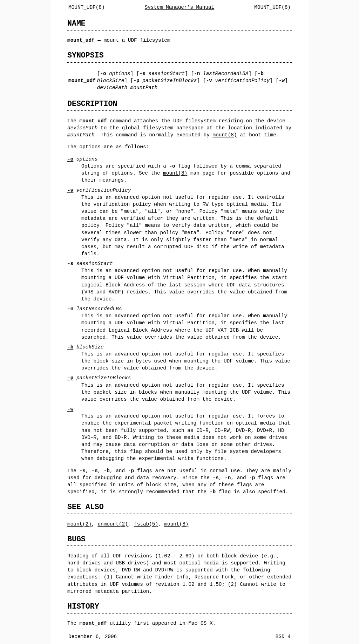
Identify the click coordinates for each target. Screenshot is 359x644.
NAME (76, 23)
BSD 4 (283, 636)
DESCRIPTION (92, 104)
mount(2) (79, 524)
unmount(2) (113, 524)
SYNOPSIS (86, 55)
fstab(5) (146, 524)
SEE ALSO (86, 507)
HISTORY (83, 606)
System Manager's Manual (180, 7)
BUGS (76, 539)
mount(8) (225, 135)
